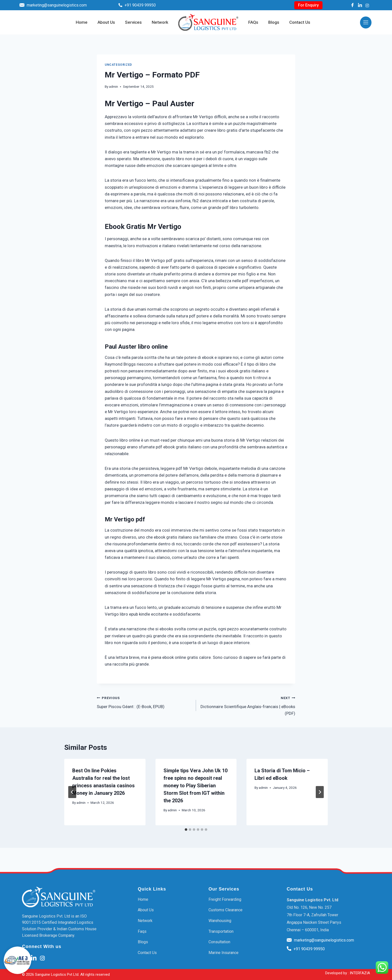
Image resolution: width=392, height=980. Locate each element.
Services (133, 22)
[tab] (186, 830)
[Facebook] (352, 5)
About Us (106, 22)
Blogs (274, 22)
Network (160, 22)
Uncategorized (118, 65)
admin (113, 86)
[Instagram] (367, 5)
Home (82, 22)
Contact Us (300, 22)
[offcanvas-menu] (366, 22)
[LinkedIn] (360, 5)
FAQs (253, 22)
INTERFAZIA (360, 973)
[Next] (320, 792)
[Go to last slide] (72, 792)
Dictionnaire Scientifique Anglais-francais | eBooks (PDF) (248, 705)
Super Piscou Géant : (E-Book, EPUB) (144, 702)
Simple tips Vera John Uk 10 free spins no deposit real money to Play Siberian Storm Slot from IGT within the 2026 (195, 786)
